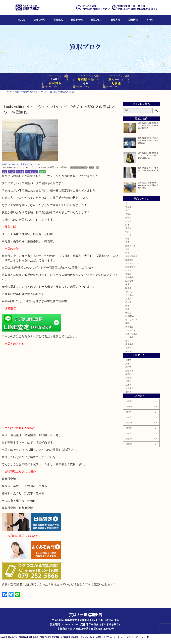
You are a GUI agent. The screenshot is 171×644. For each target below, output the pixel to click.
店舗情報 (133, 20)
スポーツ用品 (131, 334)
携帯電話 (129, 327)
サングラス (130, 330)
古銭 (127, 249)
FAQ (92, 637)
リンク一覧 (144, 637)
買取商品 (58, 20)
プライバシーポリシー (115, 637)
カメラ (128, 235)
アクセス (84, 637)
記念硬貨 (129, 281)
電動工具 (129, 292)
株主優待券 (130, 267)
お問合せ (100, 637)
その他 (150, 20)
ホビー (128, 341)
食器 (127, 239)
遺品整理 (75, 637)
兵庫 (127, 364)
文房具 (128, 299)
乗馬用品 (129, 344)
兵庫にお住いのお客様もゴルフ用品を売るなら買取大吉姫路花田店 (148, 125)
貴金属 (128, 207)
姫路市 (43, 172)
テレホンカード (132, 263)
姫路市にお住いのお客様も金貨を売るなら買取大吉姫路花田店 (148, 140)
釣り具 (128, 302)
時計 (127, 232)
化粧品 (128, 313)
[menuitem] (21, 20)
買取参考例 (77, 20)
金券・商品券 (131, 256)
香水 (127, 309)
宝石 (127, 210)
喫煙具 (128, 288)
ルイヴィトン (31, 172)
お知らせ (129, 351)
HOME (21, 20)
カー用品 (129, 337)
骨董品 (128, 274)
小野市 (128, 392)
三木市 (128, 385)
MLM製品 (130, 316)
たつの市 (129, 371)
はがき (128, 270)
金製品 (128, 214)
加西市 (128, 381)
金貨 (127, 242)
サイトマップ (132, 637)
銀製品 (128, 217)
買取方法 (116, 20)
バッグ (11, 172)
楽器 (127, 306)
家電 (127, 284)
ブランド (20, 172)
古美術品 (129, 277)
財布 (127, 224)
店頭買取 (55, 637)
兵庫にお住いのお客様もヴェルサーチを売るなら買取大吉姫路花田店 (148, 155)
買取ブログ (97, 20)
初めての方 (39, 20)
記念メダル (130, 246)
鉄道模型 (129, 260)
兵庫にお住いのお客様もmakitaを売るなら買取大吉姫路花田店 (148, 185)
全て (4, 172)
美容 (127, 323)
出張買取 (65, 637)
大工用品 (129, 295)
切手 (127, 253)
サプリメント (131, 320)
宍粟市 (128, 378)
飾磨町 (128, 374)
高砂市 (128, 367)
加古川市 (129, 388)
